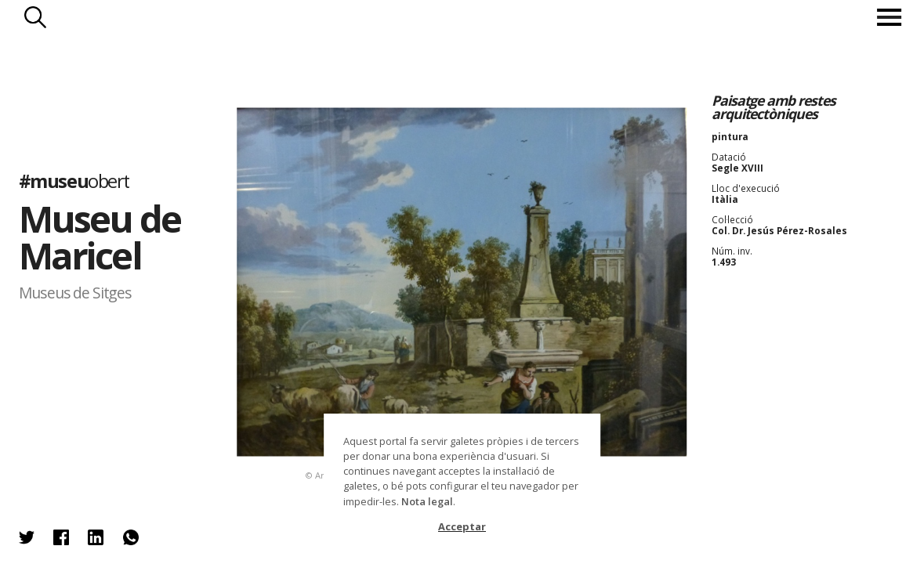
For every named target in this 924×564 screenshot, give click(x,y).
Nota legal (427, 501)
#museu (74, 181)
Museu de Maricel (100, 236)
